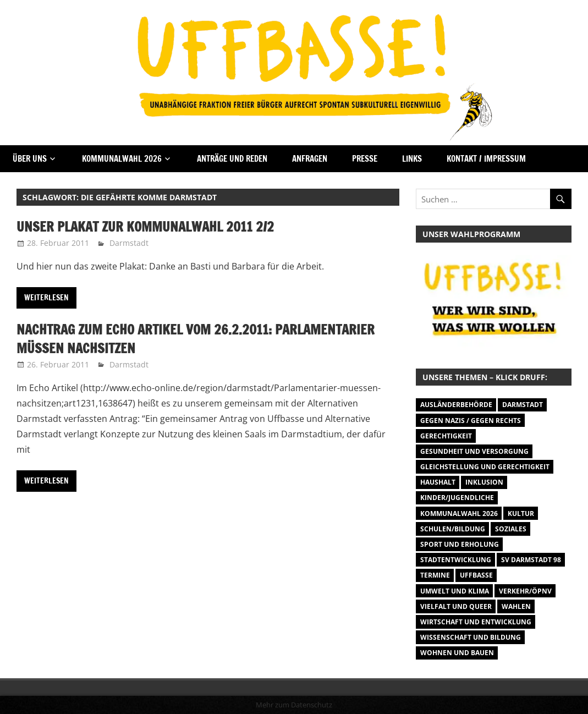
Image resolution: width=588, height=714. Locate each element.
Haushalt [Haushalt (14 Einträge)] (438, 482)
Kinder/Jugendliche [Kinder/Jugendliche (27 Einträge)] (457, 498)
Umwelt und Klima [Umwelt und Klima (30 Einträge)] (455, 591)
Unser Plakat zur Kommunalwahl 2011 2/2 (145, 227)
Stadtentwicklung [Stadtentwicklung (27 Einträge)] (456, 560)
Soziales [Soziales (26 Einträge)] (511, 529)
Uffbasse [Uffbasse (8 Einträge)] (476, 575)
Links (412, 159)
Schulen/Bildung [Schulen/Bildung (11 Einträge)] (453, 529)
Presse (365, 159)
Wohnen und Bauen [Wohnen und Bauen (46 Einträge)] (457, 653)
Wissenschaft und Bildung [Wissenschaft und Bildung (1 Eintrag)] (471, 637)
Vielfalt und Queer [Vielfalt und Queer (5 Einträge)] (456, 606)
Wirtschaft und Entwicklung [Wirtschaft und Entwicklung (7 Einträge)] (476, 622)
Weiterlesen (46, 298)
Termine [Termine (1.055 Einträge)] (435, 575)
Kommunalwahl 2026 (122, 159)
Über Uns (30, 159)
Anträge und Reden (232, 159)
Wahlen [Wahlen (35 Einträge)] (516, 606)
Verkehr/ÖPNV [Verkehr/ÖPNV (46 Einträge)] (525, 591)
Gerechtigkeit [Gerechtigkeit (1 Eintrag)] (446, 436)
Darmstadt (129, 243)
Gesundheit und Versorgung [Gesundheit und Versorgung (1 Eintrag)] (474, 451)
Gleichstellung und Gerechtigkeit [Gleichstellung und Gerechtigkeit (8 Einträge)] (485, 467)
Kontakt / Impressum (486, 159)
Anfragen (310, 159)
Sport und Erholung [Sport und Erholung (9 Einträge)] (460, 544)
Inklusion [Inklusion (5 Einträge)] (484, 482)
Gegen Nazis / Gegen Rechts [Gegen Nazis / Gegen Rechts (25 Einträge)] (471, 421)
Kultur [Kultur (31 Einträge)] (521, 513)
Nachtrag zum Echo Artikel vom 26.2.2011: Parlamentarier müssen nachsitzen (196, 339)
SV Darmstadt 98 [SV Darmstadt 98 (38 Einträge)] (531, 560)
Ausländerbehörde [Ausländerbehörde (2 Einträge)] (456, 405)
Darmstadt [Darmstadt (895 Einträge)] (523, 405)
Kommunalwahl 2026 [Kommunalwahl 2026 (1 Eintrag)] (459, 513)
